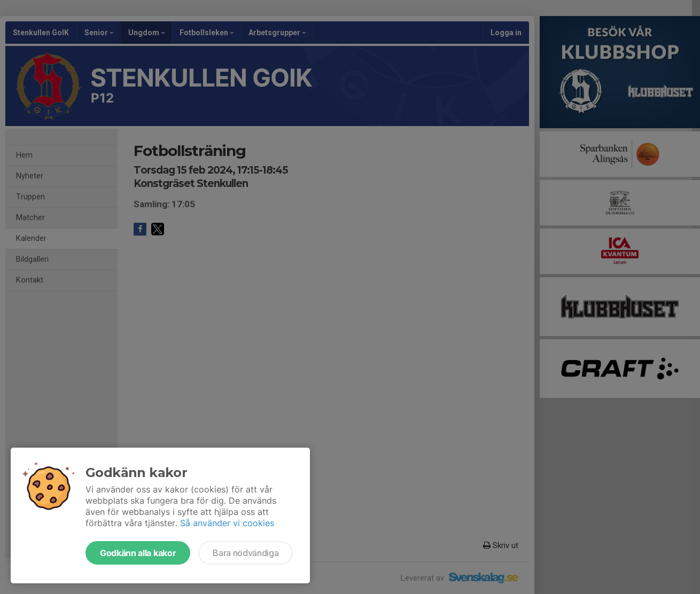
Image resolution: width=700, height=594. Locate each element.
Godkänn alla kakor (138, 553)
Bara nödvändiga (246, 553)
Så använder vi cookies (227, 523)
